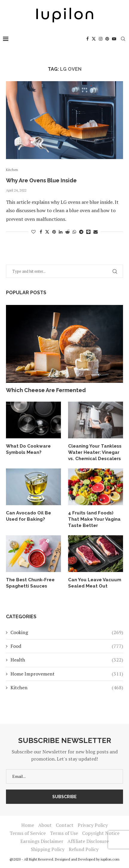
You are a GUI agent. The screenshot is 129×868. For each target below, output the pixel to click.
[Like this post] (33, 232)
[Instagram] (101, 39)
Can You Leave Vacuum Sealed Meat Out (95, 583)
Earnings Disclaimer (42, 841)
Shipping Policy (48, 849)
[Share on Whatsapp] (74, 232)
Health (67, 660)
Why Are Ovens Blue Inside (41, 180)
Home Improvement (67, 674)
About (45, 825)
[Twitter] (94, 39)
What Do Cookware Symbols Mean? (28, 449)
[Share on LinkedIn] (61, 232)
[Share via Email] (96, 232)
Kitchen (67, 687)
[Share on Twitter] (47, 232)
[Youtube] (114, 39)
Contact (65, 825)
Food (67, 646)
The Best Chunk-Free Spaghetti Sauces (30, 583)
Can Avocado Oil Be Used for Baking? (29, 516)
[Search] (123, 39)
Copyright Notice (101, 833)
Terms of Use (64, 833)
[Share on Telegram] (81, 232)
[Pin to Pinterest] (54, 232)
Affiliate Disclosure (88, 841)
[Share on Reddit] (67, 232)
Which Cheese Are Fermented (46, 390)
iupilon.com (110, 859)
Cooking (67, 632)
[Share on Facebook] (41, 232)
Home (28, 825)
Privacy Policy (93, 825)
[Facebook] (87, 39)
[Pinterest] (107, 39)
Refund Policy (84, 849)
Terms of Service (28, 833)
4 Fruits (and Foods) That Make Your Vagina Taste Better (94, 519)
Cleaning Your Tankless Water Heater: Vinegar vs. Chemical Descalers (95, 452)
